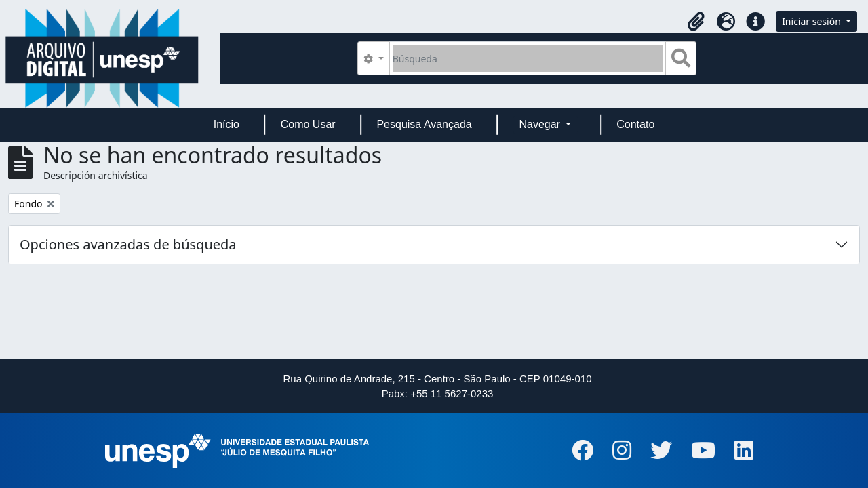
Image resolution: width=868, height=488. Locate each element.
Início (226, 124)
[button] (696, 22)
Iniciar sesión (812, 21)
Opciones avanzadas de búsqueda (128, 244)
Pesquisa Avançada (424, 124)
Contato (635, 124)
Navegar (541, 124)
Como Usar (308, 124)
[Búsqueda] (528, 58)
